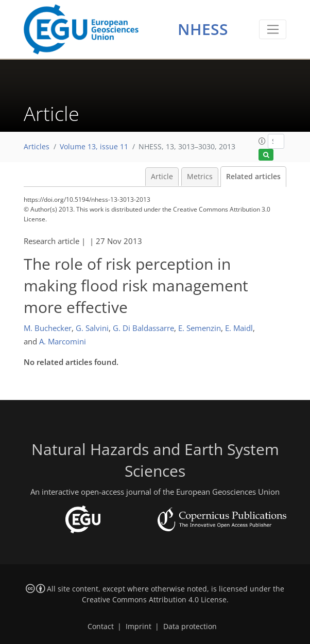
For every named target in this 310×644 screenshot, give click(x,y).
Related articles (253, 177)
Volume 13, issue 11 (94, 147)
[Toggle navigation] (273, 29)
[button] (262, 141)
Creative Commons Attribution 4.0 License (154, 600)
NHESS (203, 29)
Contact (101, 626)
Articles (37, 147)
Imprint (139, 626)
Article (162, 177)
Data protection (190, 626)
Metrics (200, 177)
